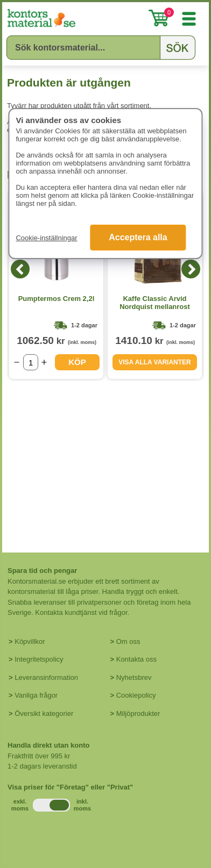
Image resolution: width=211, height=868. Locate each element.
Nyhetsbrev (134, 677)
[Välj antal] (31, 362)
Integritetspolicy (39, 659)
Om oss (128, 641)
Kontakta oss (136, 659)
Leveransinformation (46, 677)
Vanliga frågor (36, 695)
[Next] (191, 269)
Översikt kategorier (44, 713)
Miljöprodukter (138, 713)
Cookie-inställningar (46, 238)
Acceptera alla (138, 237)
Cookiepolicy (136, 695)
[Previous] (20, 269)
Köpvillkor (30, 641)
